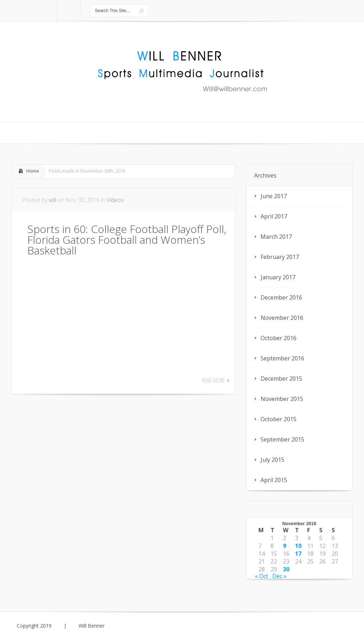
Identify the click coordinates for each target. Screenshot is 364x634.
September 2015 (282, 439)
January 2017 (278, 277)
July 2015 (272, 460)
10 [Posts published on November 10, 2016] (298, 546)
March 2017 (276, 237)
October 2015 (279, 419)
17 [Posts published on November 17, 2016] (298, 554)
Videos (115, 200)
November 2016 (282, 318)
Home (33, 171)
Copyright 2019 (34, 626)
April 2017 (274, 216)
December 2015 (281, 379)
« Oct (261, 576)
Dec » (279, 576)
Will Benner (92, 626)
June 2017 (274, 196)
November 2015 (282, 399)
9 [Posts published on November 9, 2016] (285, 546)
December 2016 (281, 297)
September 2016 (282, 358)
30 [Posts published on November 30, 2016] (286, 569)
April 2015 (274, 480)
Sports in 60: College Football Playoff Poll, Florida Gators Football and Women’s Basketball (127, 240)
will (52, 200)
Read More (213, 380)
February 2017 (280, 257)
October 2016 (279, 338)
